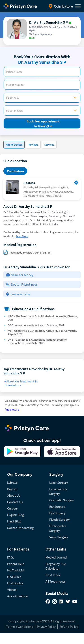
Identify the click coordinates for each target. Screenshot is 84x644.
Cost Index (53, 575)
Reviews (33, 144)
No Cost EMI (16, 570)
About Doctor (14, 144)
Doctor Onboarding (20, 528)
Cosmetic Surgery (61, 500)
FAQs (11, 557)
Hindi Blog (14, 521)
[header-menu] (78, 6)
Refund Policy (69, 627)
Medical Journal (56, 557)
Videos (12, 590)
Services (49, 144)
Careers (12, 508)
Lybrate (12, 482)
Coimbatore (15, 171)
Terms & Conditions (20, 627)
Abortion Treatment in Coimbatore (21, 383)
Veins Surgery (59, 537)
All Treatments (56, 581)
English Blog (15, 515)
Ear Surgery (57, 507)
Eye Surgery (57, 513)
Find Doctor (15, 583)
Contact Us (15, 502)
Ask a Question (18, 596)
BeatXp (12, 489)
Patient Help (16, 564)
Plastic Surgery (59, 519)
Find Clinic (14, 577)
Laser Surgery (59, 482)
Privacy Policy (46, 627)
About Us (14, 495)
